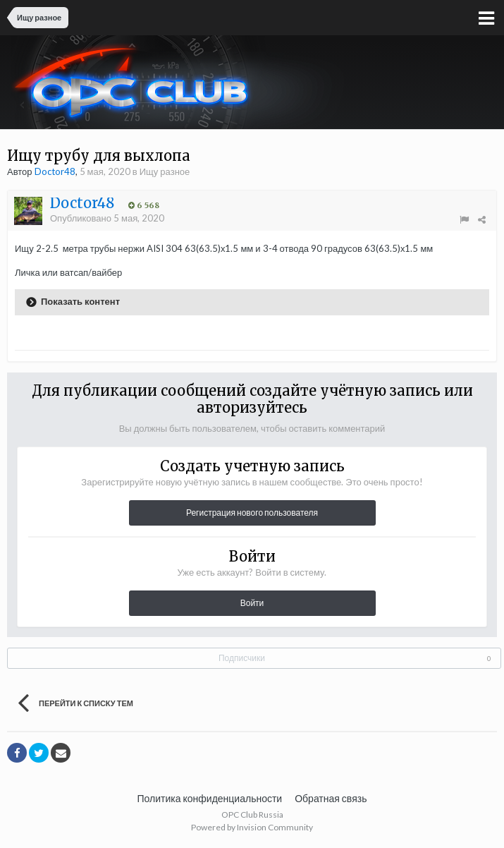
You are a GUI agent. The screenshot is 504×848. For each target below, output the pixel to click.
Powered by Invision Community (252, 827)
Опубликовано (107, 218)
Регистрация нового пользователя (252, 513)
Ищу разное (165, 171)
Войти (252, 603)
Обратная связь (331, 798)
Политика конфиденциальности (210, 798)
